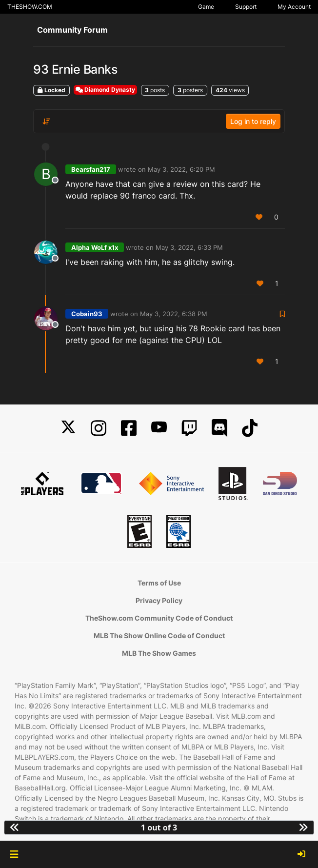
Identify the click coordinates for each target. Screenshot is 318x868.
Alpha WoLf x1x (95, 247)
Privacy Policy (159, 600)
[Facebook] (129, 428)
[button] (14, 854)
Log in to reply (253, 121)
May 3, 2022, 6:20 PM (181, 169)
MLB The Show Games (159, 653)
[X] (68, 428)
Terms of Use (159, 583)
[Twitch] (189, 428)
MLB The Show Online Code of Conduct (159, 636)
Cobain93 (87, 314)
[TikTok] (250, 428)
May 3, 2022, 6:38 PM (174, 314)
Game (206, 7)
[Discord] (219, 428)
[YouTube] (159, 428)
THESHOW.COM (30, 7)
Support (246, 7)
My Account (294, 7)
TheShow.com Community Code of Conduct (159, 618)
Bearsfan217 (91, 169)
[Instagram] (99, 428)
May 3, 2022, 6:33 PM (189, 247)
